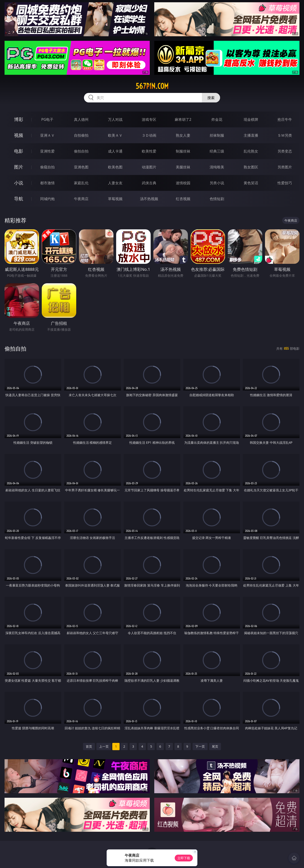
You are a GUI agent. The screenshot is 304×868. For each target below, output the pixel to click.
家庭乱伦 (81, 183)
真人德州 (81, 119)
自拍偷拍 (81, 135)
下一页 (200, 746)
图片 (19, 167)
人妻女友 (115, 183)
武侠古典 (149, 183)
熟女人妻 (183, 135)
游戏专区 (149, 119)
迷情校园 (183, 183)
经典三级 (217, 151)
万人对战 (115, 119)
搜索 (211, 98)
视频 (19, 135)
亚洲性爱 (47, 151)
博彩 (19, 119)
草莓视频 (115, 199)
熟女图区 (251, 167)
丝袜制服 (217, 135)
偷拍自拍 (81, 151)
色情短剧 (217, 199)
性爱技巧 (285, 183)
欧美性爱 (149, 151)
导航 (19, 199)
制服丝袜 (183, 151)
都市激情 (47, 183)
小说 (19, 183)
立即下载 (184, 858)
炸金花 (217, 119)
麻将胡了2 (183, 119)
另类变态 (285, 151)
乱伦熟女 (251, 151)
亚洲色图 (81, 167)
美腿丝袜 (183, 167)
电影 (19, 151)
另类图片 (285, 167)
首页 (89, 746)
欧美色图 (115, 167)
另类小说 (217, 183)
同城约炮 (47, 199)
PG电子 (47, 119)
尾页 (215, 746)
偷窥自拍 (47, 167)
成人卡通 (115, 151)
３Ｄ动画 (149, 135)
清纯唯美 (217, 167)
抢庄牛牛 (285, 119)
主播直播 (251, 135)
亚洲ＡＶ (47, 135)
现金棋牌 (251, 119)
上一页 (104, 746)
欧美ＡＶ (115, 135)
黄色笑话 (251, 183)
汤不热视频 (149, 199)
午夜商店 (81, 199)
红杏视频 (183, 199)
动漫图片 (149, 167)
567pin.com (152, 86)
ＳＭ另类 (285, 135)
